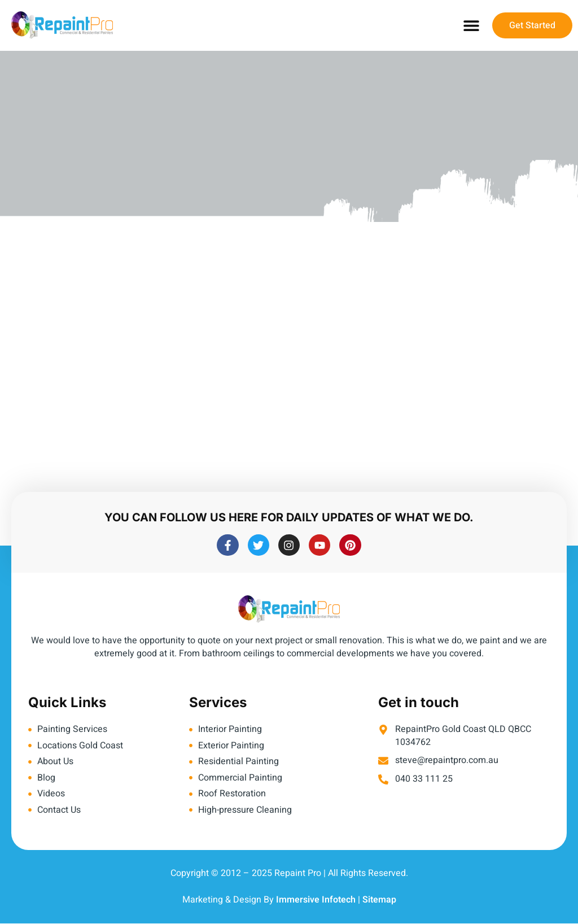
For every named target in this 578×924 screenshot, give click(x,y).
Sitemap (379, 901)
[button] (471, 26)
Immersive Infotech (316, 901)
